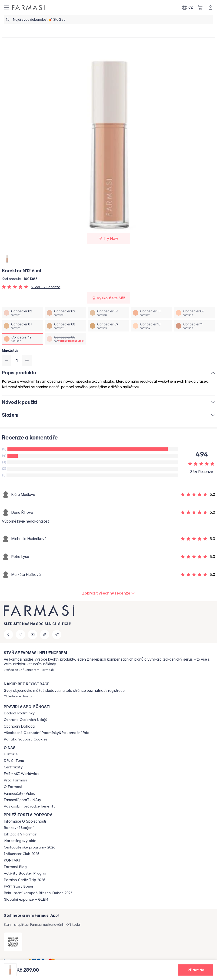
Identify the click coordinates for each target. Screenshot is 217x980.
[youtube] (33, 635)
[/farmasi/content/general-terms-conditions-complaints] (47, 733)
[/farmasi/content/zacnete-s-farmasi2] (21, 834)
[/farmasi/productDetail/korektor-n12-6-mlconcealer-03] (65, 313)
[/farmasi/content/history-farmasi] (11, 754)
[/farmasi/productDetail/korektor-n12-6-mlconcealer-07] (22, 326)
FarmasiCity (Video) (20, 793)
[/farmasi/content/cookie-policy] (25, 739)
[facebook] (8, 635)
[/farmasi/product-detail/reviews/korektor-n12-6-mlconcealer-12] (108, 593)
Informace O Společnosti (25, 821)
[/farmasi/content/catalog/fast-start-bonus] (19, 886)
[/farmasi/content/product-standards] (13, 767)
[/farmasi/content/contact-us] (12, 860)
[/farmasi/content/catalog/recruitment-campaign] (38, 893)
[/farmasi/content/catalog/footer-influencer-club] (22, 854)
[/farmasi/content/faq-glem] (26, 899)
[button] (196, 970)
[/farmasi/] (28, 8)
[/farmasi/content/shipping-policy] (19, 713)
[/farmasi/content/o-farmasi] (13, 787)
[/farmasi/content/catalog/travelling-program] (29, 847)
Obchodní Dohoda (19, 726)
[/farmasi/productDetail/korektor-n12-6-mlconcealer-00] (65, 339)
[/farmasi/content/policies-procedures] (25, 720)
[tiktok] (45, 635)
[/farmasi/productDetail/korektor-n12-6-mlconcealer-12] (22, 339)
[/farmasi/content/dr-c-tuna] (14, 761)
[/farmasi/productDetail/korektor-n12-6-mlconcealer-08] (65, 326)
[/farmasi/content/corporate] (22, 774)
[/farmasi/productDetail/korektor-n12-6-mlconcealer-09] (108, 326)
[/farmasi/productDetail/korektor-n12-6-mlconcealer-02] (22, 313)
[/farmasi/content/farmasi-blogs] (15, 867)
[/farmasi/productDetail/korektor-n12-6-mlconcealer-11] (195, 326)
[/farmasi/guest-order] (18, 696)
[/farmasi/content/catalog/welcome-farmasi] (30, 806)
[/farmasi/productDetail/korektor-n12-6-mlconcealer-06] (195, 313)
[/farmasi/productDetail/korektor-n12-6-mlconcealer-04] (108, 313)
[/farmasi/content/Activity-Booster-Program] (26, 873)
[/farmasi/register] (29, 670)
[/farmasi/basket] (200, 7)
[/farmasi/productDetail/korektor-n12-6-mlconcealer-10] (152, 326)
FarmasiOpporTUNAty (22, 800)
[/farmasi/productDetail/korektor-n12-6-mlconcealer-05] (152, 313)
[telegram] (57, 635)
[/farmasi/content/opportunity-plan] (20, 841)
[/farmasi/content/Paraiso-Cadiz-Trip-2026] (24, 880)
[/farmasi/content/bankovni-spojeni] (19, 828)
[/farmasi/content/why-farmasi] (15, 780)
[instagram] (20, 635)
